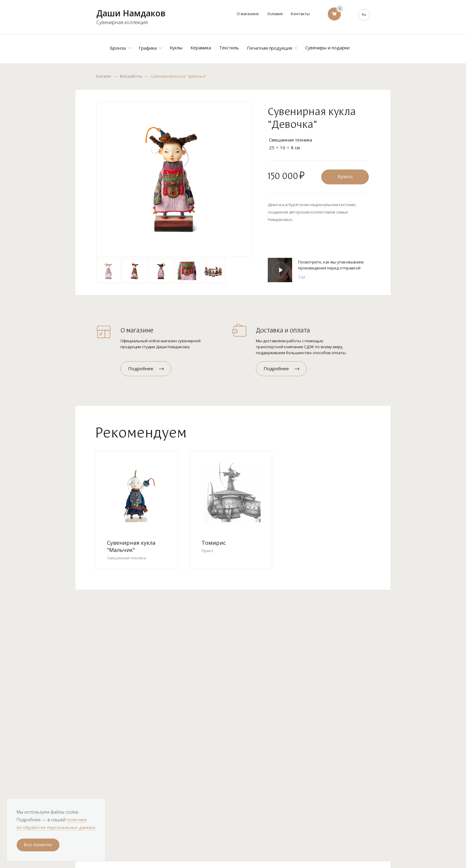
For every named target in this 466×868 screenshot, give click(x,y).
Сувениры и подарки (327, 48)
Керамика (201, 48)
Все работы (131, 76)
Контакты (300, 14)
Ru (364, 14)
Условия (275, 14)
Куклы (176, 48)
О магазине (248, 14)
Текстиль (229, 48)
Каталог (104, 76)
